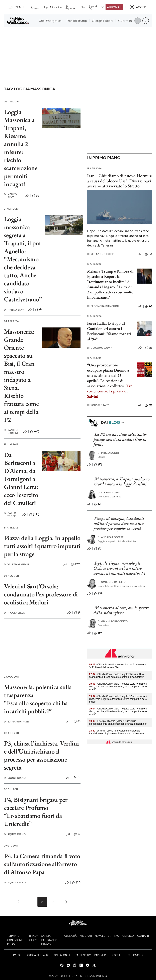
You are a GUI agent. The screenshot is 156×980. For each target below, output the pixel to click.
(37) (76, 882)
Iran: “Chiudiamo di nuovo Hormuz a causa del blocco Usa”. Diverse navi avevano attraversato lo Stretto (119, 181)
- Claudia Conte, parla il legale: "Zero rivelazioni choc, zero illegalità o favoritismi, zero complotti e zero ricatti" (118, 687)
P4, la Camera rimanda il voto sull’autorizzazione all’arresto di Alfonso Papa (42, 864)
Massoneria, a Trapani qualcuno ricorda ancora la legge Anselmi (122, 481)
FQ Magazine (70, 7)
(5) (148, 348)
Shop (84, 7)
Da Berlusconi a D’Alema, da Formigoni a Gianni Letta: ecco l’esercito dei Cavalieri (21, 479)
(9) (36, 196)
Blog (45, 7)
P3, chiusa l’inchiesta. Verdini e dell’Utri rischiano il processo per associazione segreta (41, 755)
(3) (98, 504)
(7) (149, 306)
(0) (148, 254)
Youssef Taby (98, 405)
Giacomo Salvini (100, 348)
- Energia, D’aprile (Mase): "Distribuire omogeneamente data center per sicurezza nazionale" (118, 722)
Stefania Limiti (110, 493)
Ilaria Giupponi (17, 722)
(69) (98, 633)
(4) (148, 405)
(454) (34, 515)
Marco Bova (10, 196)
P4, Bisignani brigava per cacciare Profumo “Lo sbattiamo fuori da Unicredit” (36, 812)
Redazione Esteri (101, 254)
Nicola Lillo (15, 613)
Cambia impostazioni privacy (50, 940)
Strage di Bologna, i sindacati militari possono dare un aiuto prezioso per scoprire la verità (119, 523)
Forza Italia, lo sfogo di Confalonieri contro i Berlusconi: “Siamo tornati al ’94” (109, 331)
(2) (77, 721)
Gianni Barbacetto (113, 621)
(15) (98, 465)
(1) (38, 310)
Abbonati (114, 7)
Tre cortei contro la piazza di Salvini (110, 391)
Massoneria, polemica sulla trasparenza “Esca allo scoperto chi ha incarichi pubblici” (38, 699)
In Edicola (34, 7)
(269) (75, 564)
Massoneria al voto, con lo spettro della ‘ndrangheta (121, 610)
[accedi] (138, 7)
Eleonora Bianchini (103, 306)
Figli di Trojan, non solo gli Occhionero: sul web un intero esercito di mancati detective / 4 (119, 568)
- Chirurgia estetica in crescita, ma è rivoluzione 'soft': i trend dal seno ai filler (118, 666)
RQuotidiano (15, 778)
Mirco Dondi (108, 453)
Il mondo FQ (96, 7)
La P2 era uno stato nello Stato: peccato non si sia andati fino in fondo (120, 439)
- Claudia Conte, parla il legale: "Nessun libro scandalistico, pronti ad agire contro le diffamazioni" (116, 676)
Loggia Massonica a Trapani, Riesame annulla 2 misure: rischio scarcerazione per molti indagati (21, 148)
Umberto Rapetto (112, 582)
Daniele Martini (11, 431)
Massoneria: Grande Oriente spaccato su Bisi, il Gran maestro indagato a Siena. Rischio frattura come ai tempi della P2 (21, 376)
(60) (35, 431)
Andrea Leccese (111, 537)
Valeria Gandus (17, 564)
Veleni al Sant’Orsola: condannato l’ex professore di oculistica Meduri (41, 594)
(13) (76, 778)
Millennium (56, 7)
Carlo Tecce (10, 515)
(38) (98, 593)
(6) (77, 834)
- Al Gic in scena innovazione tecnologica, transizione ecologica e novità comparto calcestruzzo (117, 732)
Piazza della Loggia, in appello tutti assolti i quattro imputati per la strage (42, 546)
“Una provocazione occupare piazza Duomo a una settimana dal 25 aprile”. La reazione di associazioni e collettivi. (108, 375)
